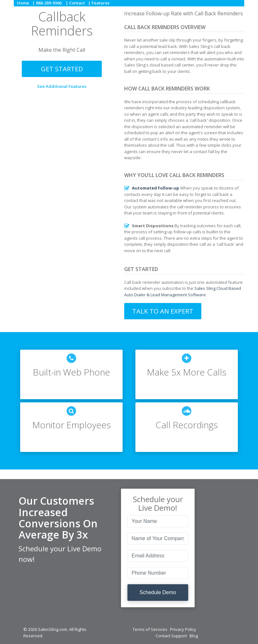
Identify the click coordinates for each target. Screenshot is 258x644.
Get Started (62, 69)
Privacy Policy (183, 629)
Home (23, 3)
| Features (99, 3)
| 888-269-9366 (47, 3)
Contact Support (171, 636)
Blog (194, 636)
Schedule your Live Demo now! (60, 554)
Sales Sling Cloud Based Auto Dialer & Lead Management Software (183, 291)
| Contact (75, 3)
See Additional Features (62, 86)
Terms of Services (150, 629)
